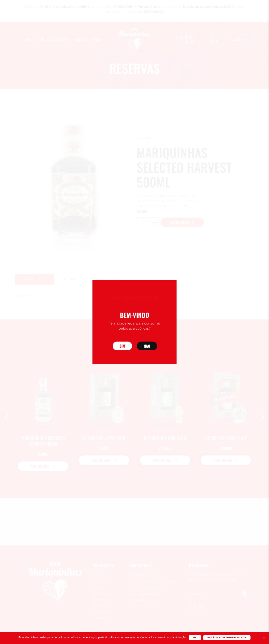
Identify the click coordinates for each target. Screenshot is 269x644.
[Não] (264, 638)
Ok (195, 637)
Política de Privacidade (227, 637)
